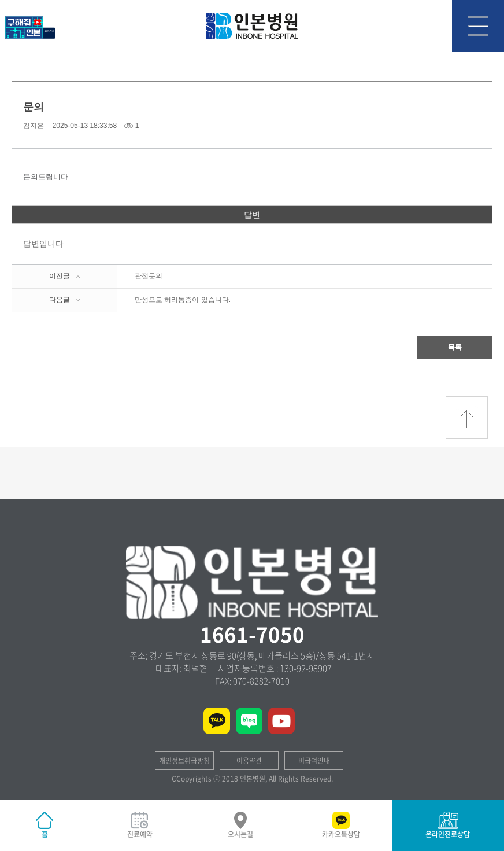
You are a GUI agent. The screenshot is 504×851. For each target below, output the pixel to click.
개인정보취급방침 (184, 761)
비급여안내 (314, 761)
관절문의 (149, 276)
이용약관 (249, 761)
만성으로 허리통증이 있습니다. (183, 300)
